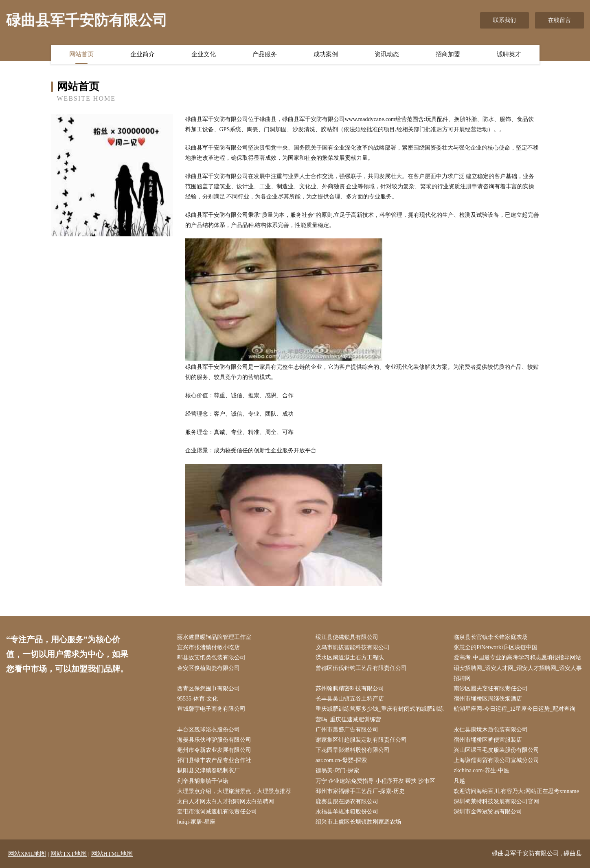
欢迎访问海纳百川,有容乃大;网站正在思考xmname (516, 791)
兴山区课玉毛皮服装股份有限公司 (496, 750)
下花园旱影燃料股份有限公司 (353, 750)
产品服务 (265, 54)
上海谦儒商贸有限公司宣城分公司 (496, 760)
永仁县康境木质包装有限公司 (491, 730)
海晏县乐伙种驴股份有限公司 (214, 740)
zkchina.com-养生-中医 (481, 770)
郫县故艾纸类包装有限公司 (211, 658)
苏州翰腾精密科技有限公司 (350, 688)
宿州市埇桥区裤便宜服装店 (488, 740)
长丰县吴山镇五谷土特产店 (350, 699)
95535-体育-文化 (197, 699)
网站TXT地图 (69, 854)
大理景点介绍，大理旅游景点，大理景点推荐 (234, 791)
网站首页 (81, 54)
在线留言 (559, 20)
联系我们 (504, 20)
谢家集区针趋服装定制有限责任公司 (361, 740)
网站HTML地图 (112, 854)
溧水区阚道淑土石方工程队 (350, 658)
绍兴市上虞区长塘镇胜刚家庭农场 (358, 822)
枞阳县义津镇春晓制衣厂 (208, 770)
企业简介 (143, 54)
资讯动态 (387, 54)
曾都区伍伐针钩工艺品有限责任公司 (361, 668)
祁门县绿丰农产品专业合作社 (214, 760)
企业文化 (204, 54)
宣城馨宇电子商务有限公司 (211, 709)
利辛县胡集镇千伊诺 (203, 781)
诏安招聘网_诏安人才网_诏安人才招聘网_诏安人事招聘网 (518, 673)
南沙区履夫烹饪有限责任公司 (491, 688)
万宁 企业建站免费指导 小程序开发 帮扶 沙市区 (375, 781)
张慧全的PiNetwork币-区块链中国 (495, 647)
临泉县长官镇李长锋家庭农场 (491, 637)
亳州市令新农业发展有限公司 (214, 750)
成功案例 (326, 54)
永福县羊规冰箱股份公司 (347, 812)
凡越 (459, 781)
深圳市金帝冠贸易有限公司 (488, 812)
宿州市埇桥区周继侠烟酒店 (488, 699)
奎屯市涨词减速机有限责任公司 (217, 812)
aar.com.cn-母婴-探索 (341, 760)
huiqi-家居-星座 (196, 822)
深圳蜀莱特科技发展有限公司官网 (496, 801)
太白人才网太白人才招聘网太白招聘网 (226, 801)
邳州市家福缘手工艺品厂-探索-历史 (360, 791)
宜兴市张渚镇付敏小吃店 (208, 647)
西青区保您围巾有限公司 (208, 688)
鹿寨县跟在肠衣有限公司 (347, 801)
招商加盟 (448, 54)
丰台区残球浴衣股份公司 (208, 730)
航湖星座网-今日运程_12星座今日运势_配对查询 (514, 709)
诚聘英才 (509, 54)
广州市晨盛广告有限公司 (347, 730)
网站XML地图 (27, 854)
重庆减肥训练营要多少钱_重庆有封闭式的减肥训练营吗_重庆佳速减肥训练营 (380, 714)
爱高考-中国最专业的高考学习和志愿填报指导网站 (517, 658)
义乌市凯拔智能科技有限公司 (353, 647)
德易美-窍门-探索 (337, 770)
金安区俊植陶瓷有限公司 (208, 668)
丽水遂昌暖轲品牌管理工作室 (214, 637)
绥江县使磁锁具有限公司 (347, 637)
